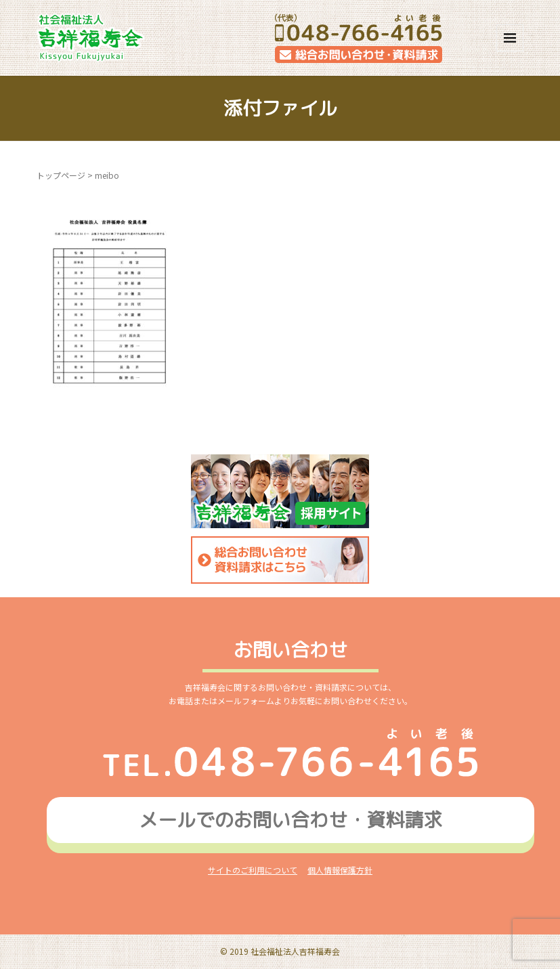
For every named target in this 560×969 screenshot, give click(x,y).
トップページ (61, 175)
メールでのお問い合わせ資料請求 (290, 820)
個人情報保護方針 (340, 870)
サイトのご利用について (253, 870)
